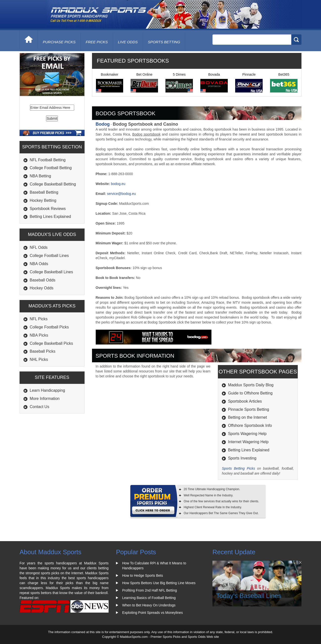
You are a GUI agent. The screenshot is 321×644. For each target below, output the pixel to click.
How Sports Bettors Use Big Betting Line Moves (159, 583)
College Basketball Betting (53, 184)
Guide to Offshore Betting (250, 393)
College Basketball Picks (51, 343)
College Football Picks (49, 327)
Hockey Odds (42, 288)
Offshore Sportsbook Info (250, 425)
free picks (97, 42)
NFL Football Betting (48, 160)
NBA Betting (40, 176)
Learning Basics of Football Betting (149, 598)
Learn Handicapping (47, 390)
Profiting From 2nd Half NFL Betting (149, 590)
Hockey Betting (43, 200)
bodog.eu (118, 184)
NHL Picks (39, 359)
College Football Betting (51, 168)
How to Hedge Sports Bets (143, 575)
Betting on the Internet (247, 417)
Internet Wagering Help (248, 442)
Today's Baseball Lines (249, 596)
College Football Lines (49, 256)
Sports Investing (242, 458)
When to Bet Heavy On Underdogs (149, 605)
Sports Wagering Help (247, 434)
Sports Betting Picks (238, 468)
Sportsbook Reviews (48, 209)
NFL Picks (39, 319)
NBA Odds (39, 264)
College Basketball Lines (51, 272)
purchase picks (59, 42)
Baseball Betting (44, 192)
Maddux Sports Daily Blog (251, 385)
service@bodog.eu (121, 194)
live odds (128, 42)
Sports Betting (164, 42)
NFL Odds (39, 247)
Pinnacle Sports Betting (249, 409)
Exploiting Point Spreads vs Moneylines (152, 613)
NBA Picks (39, 335)
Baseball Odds (43, 280)
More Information (45, 399)
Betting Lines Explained (50, 217)
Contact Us (39, 407)
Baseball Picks (43, 351)
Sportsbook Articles (245, 401)
